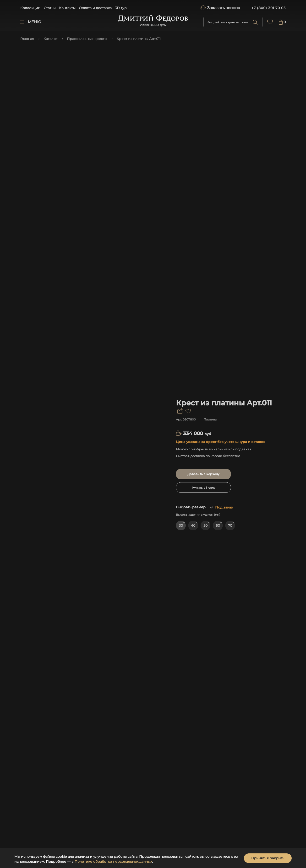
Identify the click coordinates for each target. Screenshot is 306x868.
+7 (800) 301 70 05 (269, 8)
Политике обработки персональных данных (113, 862)
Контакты (67, 8)
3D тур (121, 8)
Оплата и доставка (95, 8)
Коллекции (30, 8)
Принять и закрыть (268, 858)
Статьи (50, 8)
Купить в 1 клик (203, 488)
